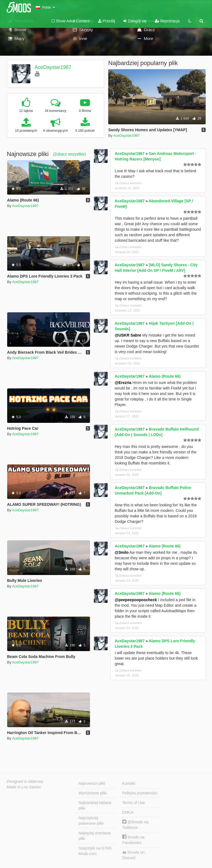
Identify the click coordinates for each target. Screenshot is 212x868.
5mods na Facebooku (133, 840)
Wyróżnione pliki (93, 793)
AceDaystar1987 (53, 67)
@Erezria (123, 383)
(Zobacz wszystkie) (69, 154)
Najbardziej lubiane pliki (95, 805)
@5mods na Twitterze (135, 825)
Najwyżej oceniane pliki (95, 836)
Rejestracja (167, 21)
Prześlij (107, 21)
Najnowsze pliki (92, 783)
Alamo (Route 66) (165, 376)
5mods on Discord (133, 855)
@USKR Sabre (128, 335)
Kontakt (129, 783)
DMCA (128, 812)
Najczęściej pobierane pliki (91, 821)
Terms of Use (134, 803)
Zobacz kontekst (128, 183)
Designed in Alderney (25, 781)
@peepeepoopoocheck (136, 600)
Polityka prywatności (140, 793)
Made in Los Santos (24, 787)
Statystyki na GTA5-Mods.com (96, 851)
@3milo (122, 552)
